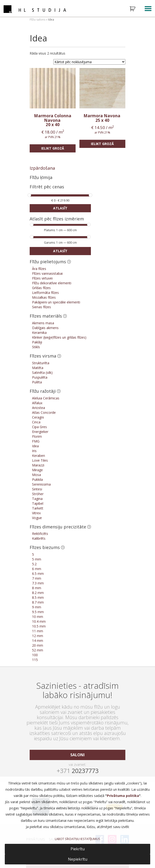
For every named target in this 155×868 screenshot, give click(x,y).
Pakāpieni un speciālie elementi (56, 302)
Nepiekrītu (78, 859)
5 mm (37, 559)
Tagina (37, 499)
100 (35, 655)
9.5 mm (38, 612)
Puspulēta (40, 377)
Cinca (36, 422)
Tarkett (38, 508)
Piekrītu (78, 849)
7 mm (37, 578)
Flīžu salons (37, 20)
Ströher (38, 494)
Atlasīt (60, 208)
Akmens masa (43, 323)
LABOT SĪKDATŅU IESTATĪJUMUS (77, 839)
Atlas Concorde (44, 412)
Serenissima (41, 484)
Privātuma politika (123, 796)
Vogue (37, 518)
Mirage (37, 470)
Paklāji (37, 342)
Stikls (36, 347)
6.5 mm (38, 574)
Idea (35, 446)
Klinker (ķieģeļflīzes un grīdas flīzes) (59, 337)
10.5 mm (39, 626)
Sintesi (37, 489)
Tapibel (38, 503)
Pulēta (37, 382)
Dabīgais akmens (45, 328)
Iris (34, 451)
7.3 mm (38, 583)
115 (35, 660)
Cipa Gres (39, 427)
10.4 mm (39, 621)
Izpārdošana (42, 168)
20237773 (78, 771)
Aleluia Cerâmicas (46, 398)
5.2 (34, 564)
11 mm (38, 631)
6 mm (37, 569)
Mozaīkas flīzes (44, 297)
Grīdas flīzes (41, 288)
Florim (37, 436)
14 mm (38, 641)
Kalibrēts (39, 538)
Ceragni (38, 417)
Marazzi (38, 465)
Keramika (39, 333)
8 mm (37, 588)
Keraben (39, 456)
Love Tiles (40, 460)
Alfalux (37, 403)
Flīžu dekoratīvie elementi (52, 283)
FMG (36, 441)
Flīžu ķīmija (41, 177)
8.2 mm (38, 593)
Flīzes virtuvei (42, 278)
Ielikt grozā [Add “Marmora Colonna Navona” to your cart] (53, 148)
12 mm (38, 636)
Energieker (40, 432)
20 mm (38, 645)
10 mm (38, 617)
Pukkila (37, 479)
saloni (77, 755)
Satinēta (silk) (42, 372)
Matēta (38, 368)
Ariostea (39, 408)
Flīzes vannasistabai (47, 273)
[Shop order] (89, 62)
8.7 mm (38, 602)
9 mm (37, 607)
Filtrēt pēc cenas (47, 187)
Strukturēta (41, 363)
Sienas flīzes (42, 307)
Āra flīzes (39, 269)
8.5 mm (38, 597)
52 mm (38, 650)
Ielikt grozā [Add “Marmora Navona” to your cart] (102, 144)
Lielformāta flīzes (45, 293)
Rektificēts (40, 534)
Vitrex (36, 513)
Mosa (36, 475)
